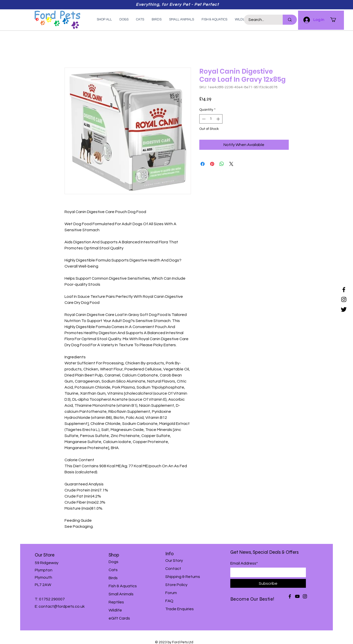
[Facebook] (344, 290)
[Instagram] (344, 299)
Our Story (174, 561)
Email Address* (244, 563)
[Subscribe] (268, 583)
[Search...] (260, 20)
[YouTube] (297, 596)
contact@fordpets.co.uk (62, 606)
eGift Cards (119, 618)
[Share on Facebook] (203, 164)
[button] (336, 20)
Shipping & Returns (183, 577)
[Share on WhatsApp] (222, 164)
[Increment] (219, 119)
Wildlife (115, 610)
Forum (171, 593)
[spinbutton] (211, 119)
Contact (173, 569)
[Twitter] (344, 309)
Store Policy (176, 585)
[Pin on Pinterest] (212, 164)
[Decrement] (203, 119)
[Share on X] (231, 164)
